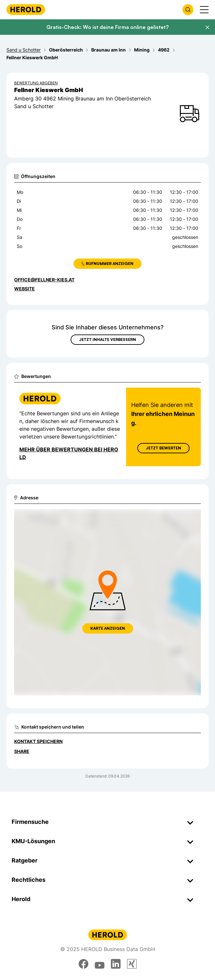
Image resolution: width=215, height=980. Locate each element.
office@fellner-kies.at (44, 280)
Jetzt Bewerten (163, 448)
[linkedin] (116, 964)
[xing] (132, 964)
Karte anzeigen (108, 628)
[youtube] (100, 964)
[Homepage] (26, 9)
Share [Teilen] (22, 751)
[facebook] (83, 964)
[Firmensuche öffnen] (188, 10)
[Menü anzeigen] (204, 10)
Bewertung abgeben (36, 83)
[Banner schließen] (207, 27)
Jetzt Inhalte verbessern (107, 339)
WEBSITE (24, 289)
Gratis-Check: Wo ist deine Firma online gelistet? (107, 27)
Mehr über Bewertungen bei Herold (69, 453)
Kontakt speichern (38, 741)
